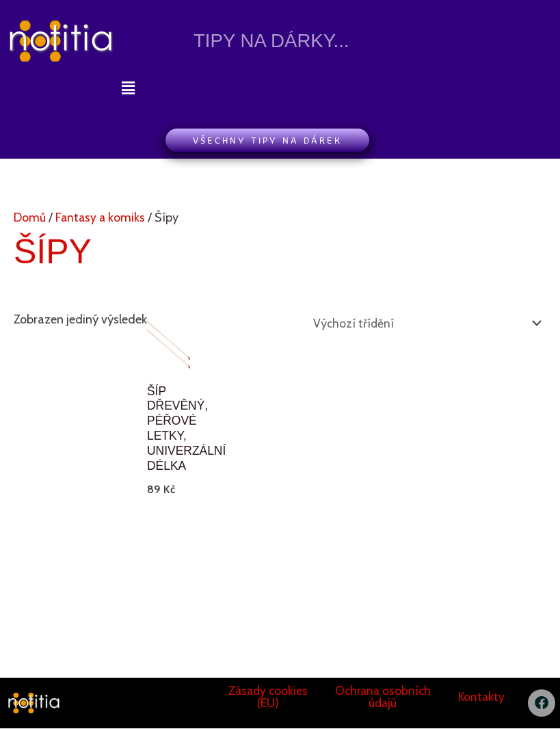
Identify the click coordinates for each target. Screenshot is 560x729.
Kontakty (481, 698)
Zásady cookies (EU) (268, 698)
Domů (30, 217)
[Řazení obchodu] (422, 323)
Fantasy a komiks (101, 217)
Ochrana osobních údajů (383, 698)
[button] (128, 88)
